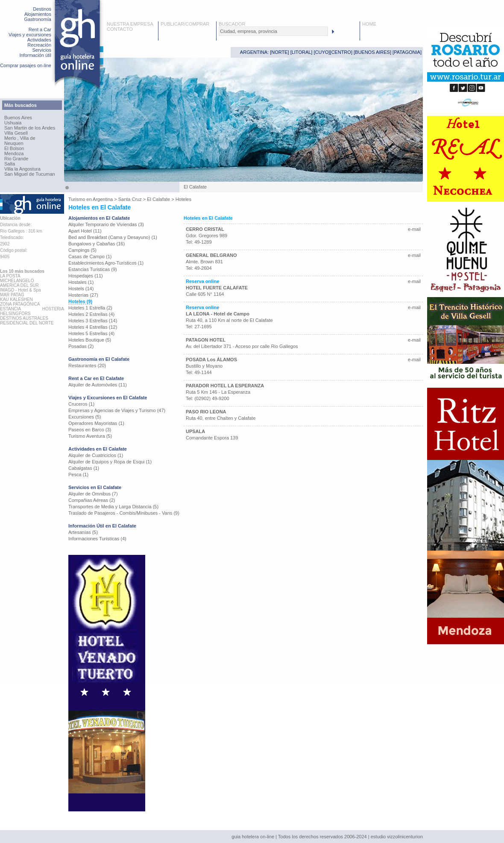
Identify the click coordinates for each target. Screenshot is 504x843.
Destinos (42, 9)
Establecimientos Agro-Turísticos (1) (106, 263)
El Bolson (14, 148)
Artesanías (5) (83, 532)
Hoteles (183, 199)
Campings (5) (82, 250)
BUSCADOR (232, 24)
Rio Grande (16, 159)
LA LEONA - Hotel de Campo (218, 314)
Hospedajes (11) (86, 276)
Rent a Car (40, 29)
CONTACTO (120, 29)
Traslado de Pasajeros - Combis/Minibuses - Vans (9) (124, 513)
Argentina (103, 199)
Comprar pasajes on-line (26, 65)
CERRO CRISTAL (205, 229)
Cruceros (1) (81, 404)
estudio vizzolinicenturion (397, 837)
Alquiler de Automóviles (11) (98, 385)
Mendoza (14, 153)
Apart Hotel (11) (85, 231)
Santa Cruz (130, 199)
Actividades (39, 40)
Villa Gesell (16, 133)
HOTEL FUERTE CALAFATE (217, 288)
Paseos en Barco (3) (90, 430)
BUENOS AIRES (372, 52)
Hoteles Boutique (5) (90, 340)
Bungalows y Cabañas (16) (97, 244)
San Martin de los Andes (30, 128)
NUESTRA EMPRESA (130, 24)
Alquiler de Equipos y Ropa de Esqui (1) (110, 462)
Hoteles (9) (80, 301)
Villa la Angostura (22, 169)
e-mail (414, 229)
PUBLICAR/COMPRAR (185, 24)
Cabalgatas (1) (84, 468)
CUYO (322, 52)
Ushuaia (13, 123)
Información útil (35, 55)
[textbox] (273, 31)
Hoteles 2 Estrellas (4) (91, 314)
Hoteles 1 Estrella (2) (90, 308)
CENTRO (341, 52)
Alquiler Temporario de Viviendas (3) (106, 224)
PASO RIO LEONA (206, 412)
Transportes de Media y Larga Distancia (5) (113, 507)
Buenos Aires (18, 118)
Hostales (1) (81, 282)
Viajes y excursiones (30, 35)
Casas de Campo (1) (90, 256)
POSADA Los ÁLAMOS (211, 360)
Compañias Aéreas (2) (92, 500)
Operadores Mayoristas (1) (96, 423)
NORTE (279, 52)
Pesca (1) (78, 475)
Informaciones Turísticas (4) (97, 539)
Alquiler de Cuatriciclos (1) (96, 455)
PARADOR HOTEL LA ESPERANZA (225, 386)
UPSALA (195, 431)
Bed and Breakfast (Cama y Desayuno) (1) (113, 237)
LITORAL (302, 52)
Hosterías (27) (83, 295)
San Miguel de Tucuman (30, 174)
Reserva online (202, 281)
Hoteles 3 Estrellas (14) (93, 321)
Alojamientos (38, 14)
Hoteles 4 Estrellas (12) (93, 327)
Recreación (39, 45)
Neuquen (14, 143)
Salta (10, 164)
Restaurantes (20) (87, 365)
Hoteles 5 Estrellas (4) (91, 333)
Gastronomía (38, 19)
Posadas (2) (81, 346)
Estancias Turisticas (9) (93, 269)
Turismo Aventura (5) (90, 436)
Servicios (42, 50)
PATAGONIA (407, 52)
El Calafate (158, 199)
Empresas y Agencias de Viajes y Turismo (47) (117, 410)
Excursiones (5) (85, 417)
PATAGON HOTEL (206, 340)
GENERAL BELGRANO (211, 255)
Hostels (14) (81, 289)
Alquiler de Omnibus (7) (93, 494)
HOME (369, 24)
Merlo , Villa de (20, 138)
